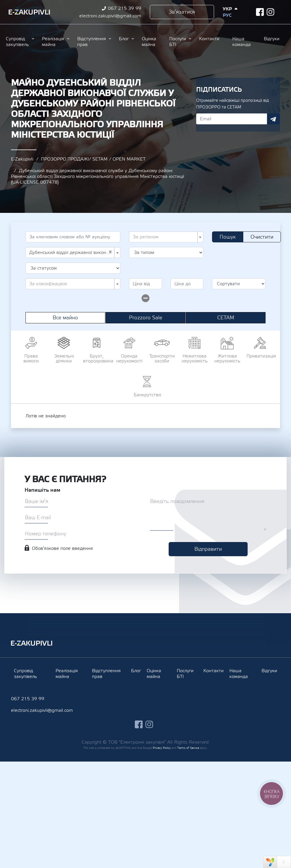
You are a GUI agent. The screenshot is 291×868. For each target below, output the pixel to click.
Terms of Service (188, 748)
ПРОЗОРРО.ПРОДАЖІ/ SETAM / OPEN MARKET (93, 159)
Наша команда (242, 42)
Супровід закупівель (17, 42)
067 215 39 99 (125, 8)
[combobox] (166, 237)
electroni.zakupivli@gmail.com (110, 16)
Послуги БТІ (178, 42)
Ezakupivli (29, 12)
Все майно (65, 318)
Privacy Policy (162, 748)
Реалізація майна (53, 42)
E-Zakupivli (22, 159)
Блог (124, 39)
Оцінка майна (149, 42)
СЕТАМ (226, 318)
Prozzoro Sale (146, 318)
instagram (271, 12)
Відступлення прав (92, 42)
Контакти (209, 39)
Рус (227, 15)
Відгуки (272, 39)
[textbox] (164, 237)
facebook (260, 12)
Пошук (228, 237)
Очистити (262, 237)
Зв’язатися (182, 12)
